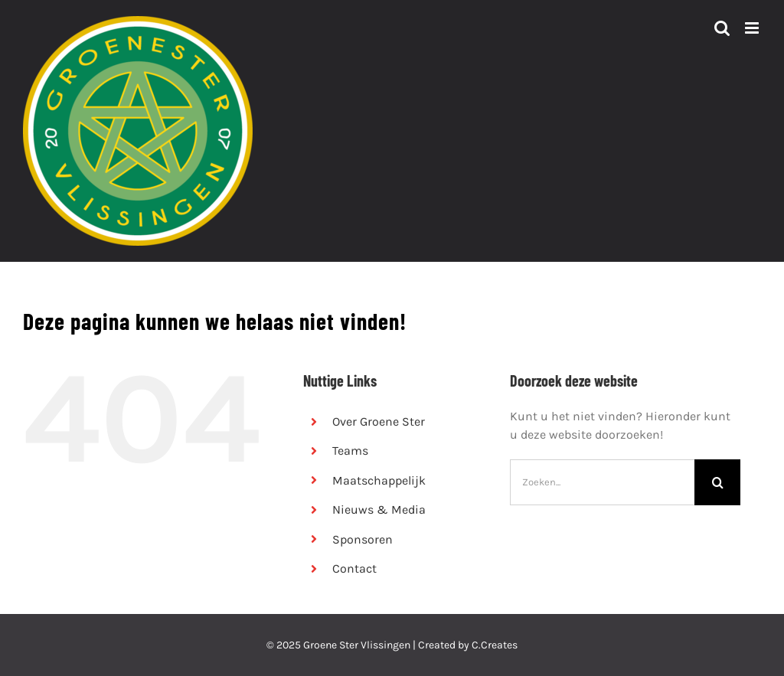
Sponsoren (363, 539)
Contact (354, 568)
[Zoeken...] (602, 482)
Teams (350, 451)
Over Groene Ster (379, 421)
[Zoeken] (717, 482)
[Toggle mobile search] (722, 28)
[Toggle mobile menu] (753, 28)
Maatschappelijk (379, 480)
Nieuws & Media (379, 509)
